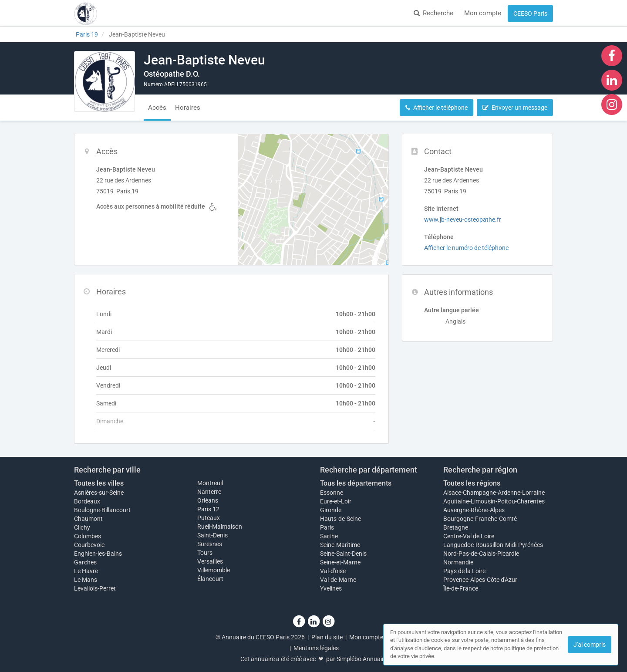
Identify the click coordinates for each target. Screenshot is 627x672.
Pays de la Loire (464, 571)
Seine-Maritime (340, 545)
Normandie (458, 562)
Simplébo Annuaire (362, 659)
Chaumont (88, 519)
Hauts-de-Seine (340, 519)
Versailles (210, 561)
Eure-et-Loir (336, 501)
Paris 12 (208, 509)
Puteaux (209, 518)
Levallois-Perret (95, 588)
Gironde (331, 510)
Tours (205, 553)
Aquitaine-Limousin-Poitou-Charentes (494, 501)
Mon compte (483, 13)
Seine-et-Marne (340, 562)
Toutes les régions (472, 483)
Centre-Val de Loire (469, 536)
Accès (157, 108)
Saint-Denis (212, 535)
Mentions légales (316, 648)
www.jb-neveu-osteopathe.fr (463, 219)
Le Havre (86, 571)
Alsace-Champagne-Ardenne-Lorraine (494, 493)
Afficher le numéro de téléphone (466, 248)
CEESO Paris (530, 14)
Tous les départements (356, 483)
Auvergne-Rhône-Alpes (474, 510)
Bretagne (456, 527)
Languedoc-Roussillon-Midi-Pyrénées (493, 545)
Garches (85, 562)
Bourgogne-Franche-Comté (480, 519)
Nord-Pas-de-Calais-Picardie (481, 554)
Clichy (82, 527)
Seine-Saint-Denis (343, 554)
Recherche (433, 13)
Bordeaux (87, 501)
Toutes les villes (99, 483)
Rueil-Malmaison (220, 527)
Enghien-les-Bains (98, 554)
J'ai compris (590, 645)
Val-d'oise (333, 571)
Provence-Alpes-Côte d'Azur (480, 580)
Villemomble (214, 570)
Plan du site (327, 637)
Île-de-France (461, 588)
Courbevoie (89, 545)
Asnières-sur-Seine (99, 493)
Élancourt (210, 579)
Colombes (88, 536)
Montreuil (210, 483)
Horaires (188, 108)
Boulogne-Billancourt (102, 510)
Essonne (332, 493)
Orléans (208, 500)
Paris (327, 527)
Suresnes (210, 544)
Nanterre (209, 492)
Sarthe (329, 536)
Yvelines (331, 588)
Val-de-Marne (338, 580)
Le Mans (86, 580)
